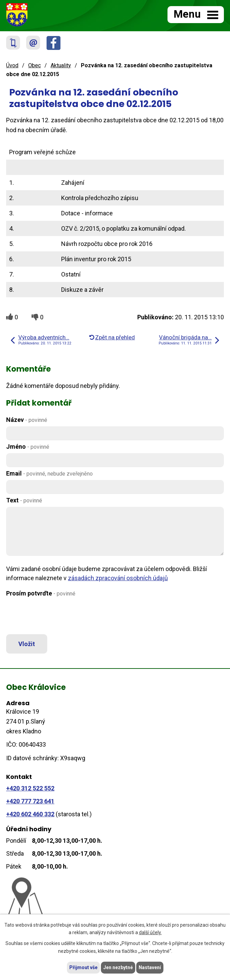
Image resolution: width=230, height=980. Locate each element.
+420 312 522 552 (30, 788)
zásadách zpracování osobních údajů (118, 578)
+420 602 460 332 (30, 814)
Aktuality (61, 65)
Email (49, 473)
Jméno (28, 447)
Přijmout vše (83, 967)
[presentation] (56, 616)
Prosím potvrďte (41, 593)
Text (24, 500)
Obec (34, 65)
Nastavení (150, 967)
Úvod (12, 65)
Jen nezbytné (118, 967)
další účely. (150, 933)
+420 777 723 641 (30, 801)
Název (27, 420)
